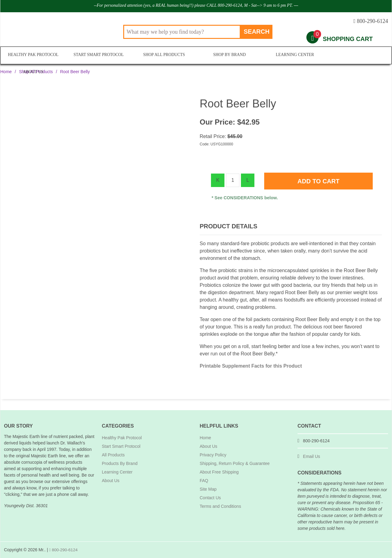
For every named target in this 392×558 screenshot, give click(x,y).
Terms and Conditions (220, 506)
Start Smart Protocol (98, 56)
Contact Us (210, 498)
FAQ (204, 481)
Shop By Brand (228, 56)
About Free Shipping (219, 472)
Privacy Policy (213, 455)
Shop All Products (163, 56)
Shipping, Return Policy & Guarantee (235, 463)
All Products (113, 455)
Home (6, 72)
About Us (359, 56)
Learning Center (294, 56)
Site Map (208, 489)
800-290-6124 (64, 550)
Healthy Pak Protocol (33, 56)
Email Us (312, 456)
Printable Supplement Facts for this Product (251, 366)
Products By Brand (120, 463)
